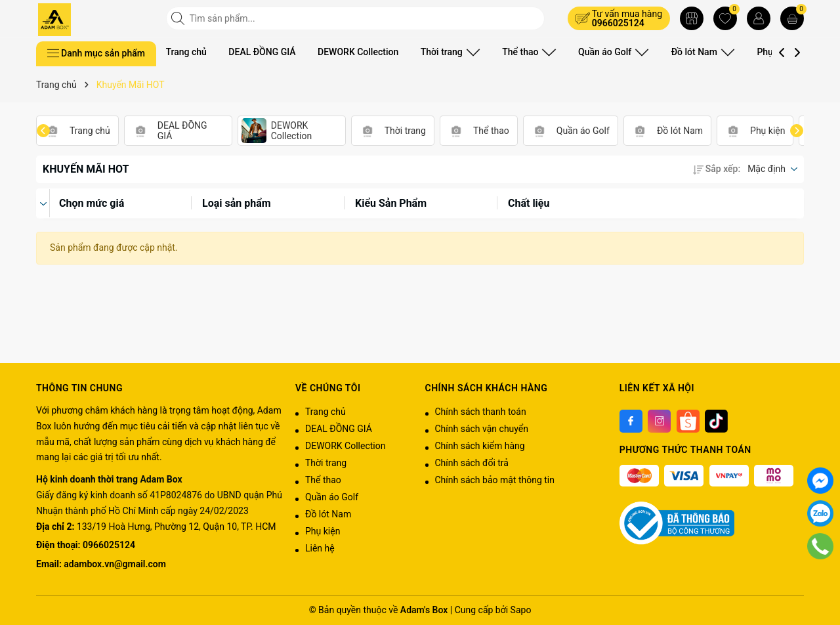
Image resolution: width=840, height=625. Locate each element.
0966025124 (618, 23)
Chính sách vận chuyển (482, 429)
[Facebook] (631, 421)
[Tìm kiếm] (179, 18)
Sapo (521, 610)
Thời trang (448, 52)
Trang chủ (186, 52)
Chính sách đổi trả (472, 463)
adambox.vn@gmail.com (115, 564)
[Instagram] (659, 421)
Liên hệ (320, 548)
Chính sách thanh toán (481, 412)
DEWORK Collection (358, 52)
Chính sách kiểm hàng (480, 446)
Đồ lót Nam (683, 52)
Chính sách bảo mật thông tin (495, 480)
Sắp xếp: (717, 169)
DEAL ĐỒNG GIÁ (262, 52)
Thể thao (521, 52)
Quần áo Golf (600, 52)
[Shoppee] (688, 421)
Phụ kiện (758, 52)
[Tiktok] (716, 421)
